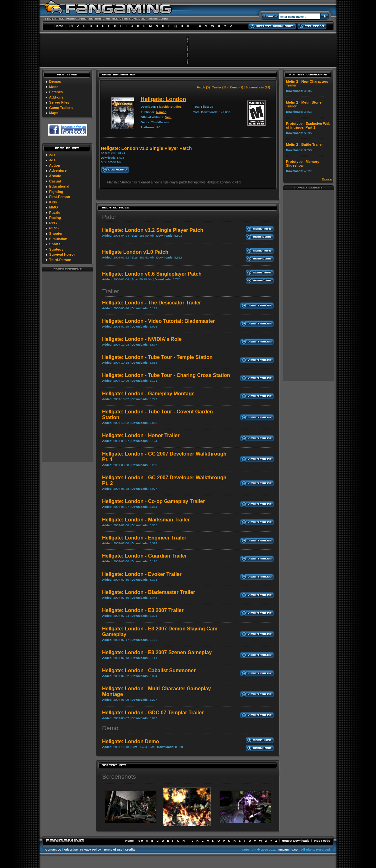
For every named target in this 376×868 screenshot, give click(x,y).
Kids (53, 202)
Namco (161, 112)
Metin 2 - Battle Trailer (304, 144)
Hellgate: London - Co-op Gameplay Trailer (153, 501)
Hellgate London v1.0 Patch (135, 252)
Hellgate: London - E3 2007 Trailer (143, 610)
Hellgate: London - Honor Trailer (141, 435)
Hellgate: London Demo (131, 741)
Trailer (111, 291)
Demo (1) (237, 87)
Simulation (58, 239)
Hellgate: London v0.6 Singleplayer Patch (152, 274)
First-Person (60, 197)
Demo (110, 728)
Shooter (56, 233)
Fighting (56, 192)
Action (55, 165)
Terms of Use (113, 849)
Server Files (59, 102)
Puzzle (55, 213)
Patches (56, 92)
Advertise (71, 849)
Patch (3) (203, 87)
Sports (55, 244)
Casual (55, 181)
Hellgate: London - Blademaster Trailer (149, 592)
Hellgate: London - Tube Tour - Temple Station (157, 357)
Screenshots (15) (258, 87)
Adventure (58, 170)
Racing (55, 218)
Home (59, 26)
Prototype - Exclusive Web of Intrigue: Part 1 (308, 125)
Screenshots (119, 777)
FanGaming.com (288, 849)
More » (327, 179)
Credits (130, 849)
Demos (55, 81)
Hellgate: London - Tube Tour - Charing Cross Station (166, 375)
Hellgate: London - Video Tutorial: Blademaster (159, 321)
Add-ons (56, 97)
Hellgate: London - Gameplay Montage (148, 394)
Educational (59, 186)
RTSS (54, 228)
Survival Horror (62, 254)
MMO (53, 207)
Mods (54, 87)
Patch (110, 217)
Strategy (56, 249)
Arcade (55, 176)
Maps (54, 113)
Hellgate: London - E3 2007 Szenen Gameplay (157, 652)
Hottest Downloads (296, 841)
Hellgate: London (163, 99)
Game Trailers (61, 108)
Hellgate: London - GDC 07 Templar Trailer (153, 713)
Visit (168, 117)
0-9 (71, 26)
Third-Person (60, 260)
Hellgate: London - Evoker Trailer (142, 574)
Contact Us (53, 849)
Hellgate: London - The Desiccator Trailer (152, 303)
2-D (52, 155)
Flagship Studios (169, 107)
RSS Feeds (322, 841)
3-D (52, 160)
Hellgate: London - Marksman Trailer (146, 520)
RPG (53, 223)
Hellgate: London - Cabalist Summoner (149, 670)
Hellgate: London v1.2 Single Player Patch (153, 230)
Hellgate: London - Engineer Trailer (144, 538)
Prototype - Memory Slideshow (303, 163)
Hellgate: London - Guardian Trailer (145, 556)
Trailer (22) (220, 87)
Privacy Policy (91, 849)
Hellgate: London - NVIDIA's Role (142, 339)
